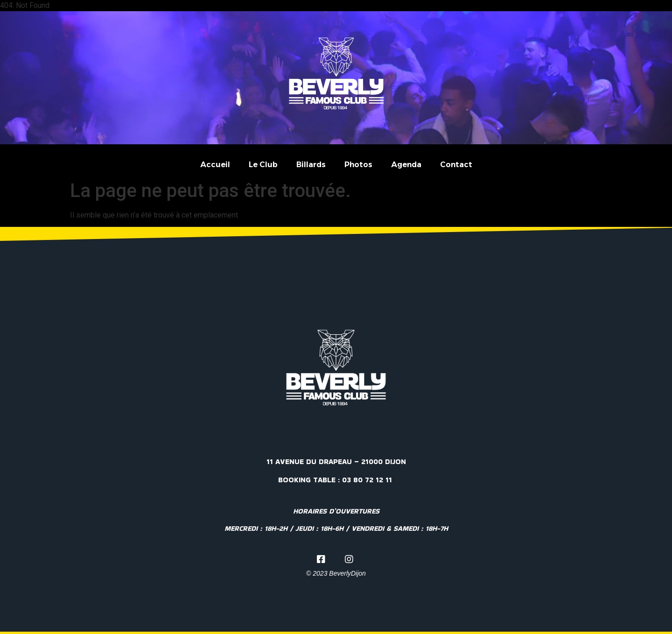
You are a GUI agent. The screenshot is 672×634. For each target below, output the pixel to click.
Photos (358, 165)
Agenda (406, 165)
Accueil (215, 165)
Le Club (263, 165)
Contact (456, 165)
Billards (311, 165)
